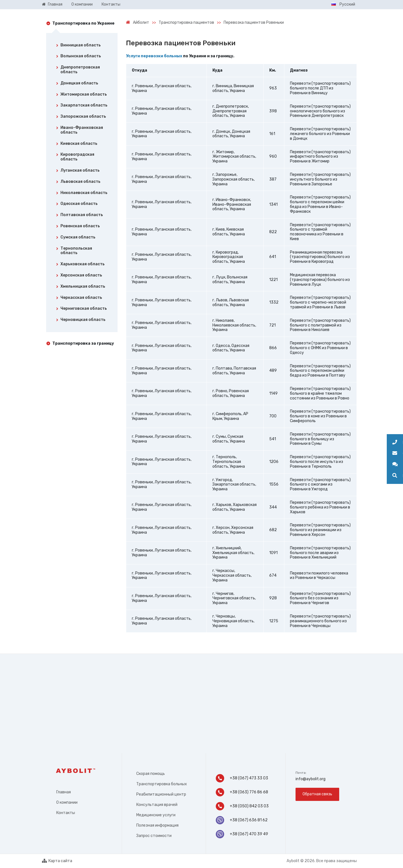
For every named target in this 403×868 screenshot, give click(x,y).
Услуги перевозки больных (154, 56)
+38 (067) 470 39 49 (242, 834)
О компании (67, 802)
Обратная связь (317, 794)
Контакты (66, 813)
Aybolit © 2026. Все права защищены (322, 861)
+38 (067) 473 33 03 (242, 778)
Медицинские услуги (156, 815)
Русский (343, 4)
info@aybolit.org (311, 779)
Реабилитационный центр (161, 794)
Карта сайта (57, 861)
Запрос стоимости (154, 836)
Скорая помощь (151, 774)
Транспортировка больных (162, 784)
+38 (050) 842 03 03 (243, 806)
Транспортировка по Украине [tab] (83, 23)
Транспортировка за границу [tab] (83, 343)
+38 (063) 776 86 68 (242, 792)
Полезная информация (157, 825)
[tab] (82, 46)
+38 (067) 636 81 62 (242, 820)
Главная (64, 792)
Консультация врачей (157, 805)
